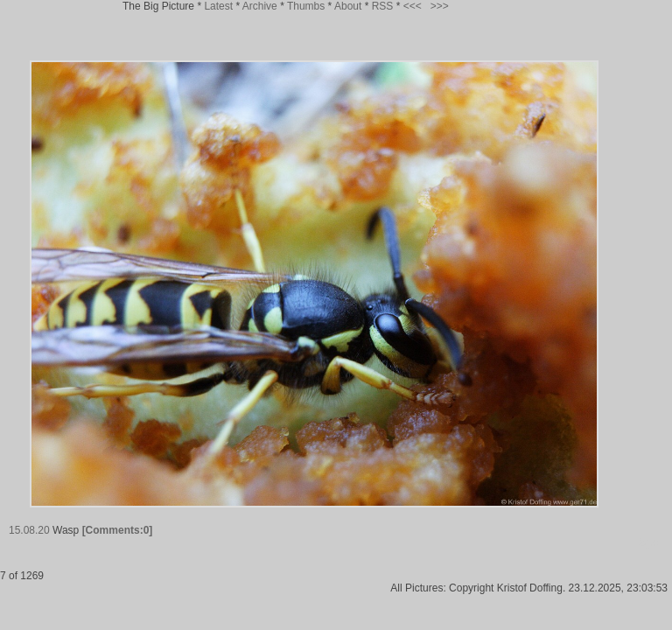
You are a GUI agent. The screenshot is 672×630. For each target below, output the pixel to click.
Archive (260, 6)
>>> (440, 6)
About (348, 6)
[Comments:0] (118, 530)
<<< (413, 6)
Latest (218, 6)
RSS (383, 6)
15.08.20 (29, 530)
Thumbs (306, 6)
